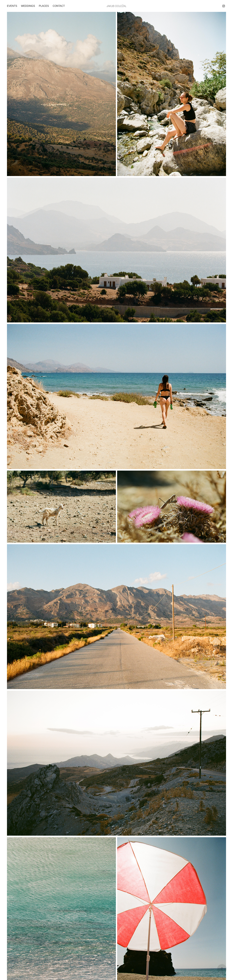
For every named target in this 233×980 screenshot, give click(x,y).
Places (44, 6)
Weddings (28, 6)
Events (12, 6)
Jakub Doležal (116, 6)
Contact (59, 6)
